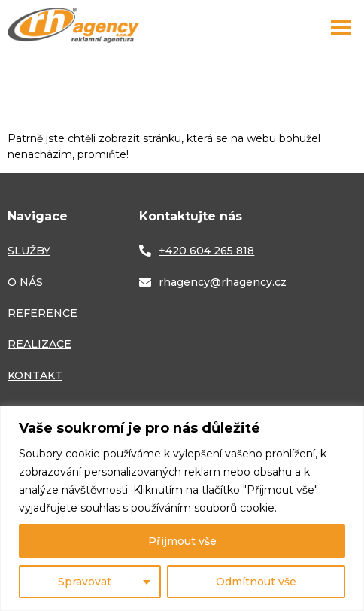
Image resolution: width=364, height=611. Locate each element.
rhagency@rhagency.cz (223, 282)
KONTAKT (35, 375)
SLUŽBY (29, 251)
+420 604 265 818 (206, 251)
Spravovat (85, 582)
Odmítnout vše (256, 582)
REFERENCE (42, 313)
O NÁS (25, 282)
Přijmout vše (182, 541)
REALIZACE (39, 344)
